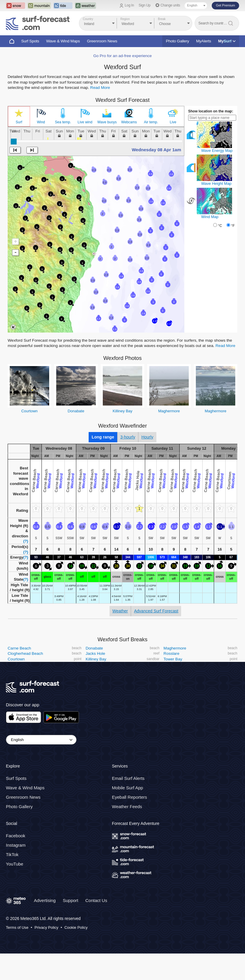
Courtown (29, 411)
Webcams (129, 122)
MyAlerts (204, 41)
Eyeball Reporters (129, 797)
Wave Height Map (216, 183)
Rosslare (171, 653)
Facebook (16, 836)
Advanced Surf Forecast (156, 611)
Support (71, 900)
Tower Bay (173, 659)
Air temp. (151, 122)
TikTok (12, 854)
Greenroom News (102, 41)
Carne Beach (19, 648)
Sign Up (145, 5)
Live (173, 122)
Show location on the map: (211, 111)
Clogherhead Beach (25, 653)
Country (88, 19)
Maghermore (169, 411)
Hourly (147, 437)
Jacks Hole (95, 653)
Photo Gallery (177, 41)
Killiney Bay (122, 411)
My (227, 41)
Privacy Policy (46, 927)
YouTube (15, 864)
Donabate (76, 411)
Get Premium (225, 5)
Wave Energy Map (217, 151)
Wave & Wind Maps (63, 41)
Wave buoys (107, 122)
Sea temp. (63, 122)
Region (125, 19)
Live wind (85, 122)
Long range (103, 437)
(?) (26, 541)
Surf (19, 122)
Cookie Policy (76, 927)
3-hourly (128, 437)
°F (233, 226)
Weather (120, 611)
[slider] (14, 142)
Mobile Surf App (128, 788)
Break (162, 19)
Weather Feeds (127, 807)
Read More (100, 88)
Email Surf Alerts (128, 778)
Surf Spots (30, 41)
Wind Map (210, 217)
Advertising (45, 900)
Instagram (16, 845)
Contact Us (96, 900)
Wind (41, 122)
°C (220, 226)
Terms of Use (17, 927)
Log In (129, 5)
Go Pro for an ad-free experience (123, 56)
